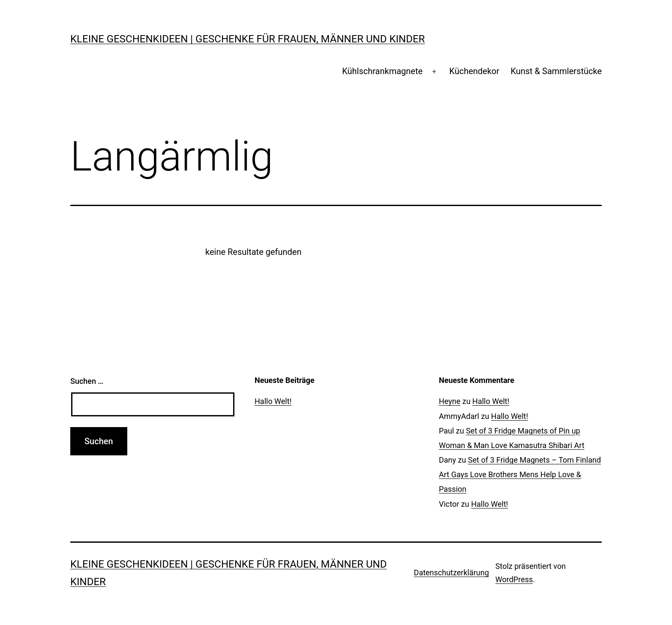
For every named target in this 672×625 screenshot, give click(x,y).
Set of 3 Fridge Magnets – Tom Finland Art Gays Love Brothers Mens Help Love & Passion (520, 474)
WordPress (514, 579)
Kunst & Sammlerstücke (556, 71)
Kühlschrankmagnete (382, 71)
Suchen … (87, 381)
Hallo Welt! (273, 401)
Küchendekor (474, 71)
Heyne (450, 401)
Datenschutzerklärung (451, 573)
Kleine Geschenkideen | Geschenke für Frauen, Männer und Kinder (247, 39)
